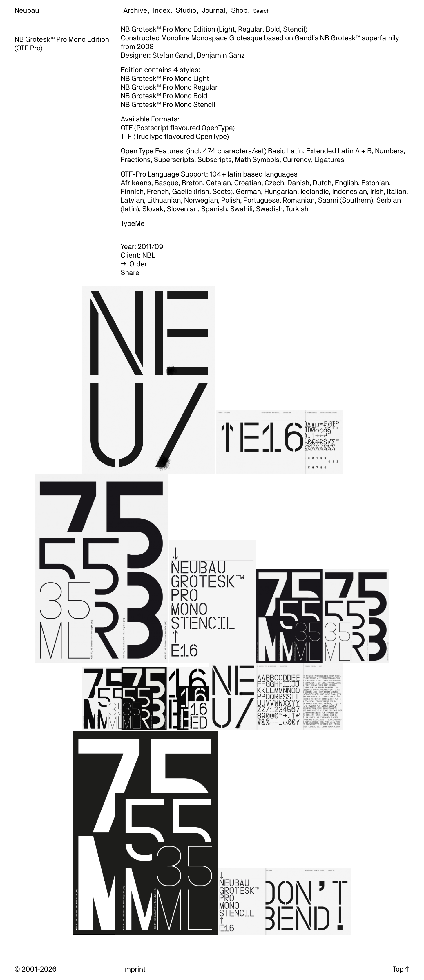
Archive (135, 10)
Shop (239, 10)
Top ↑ (401, 969)
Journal (214, 10)
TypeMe (133, 223)
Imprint (134, 969)
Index (162, 10)
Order (138, 264)
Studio (186, 10)
